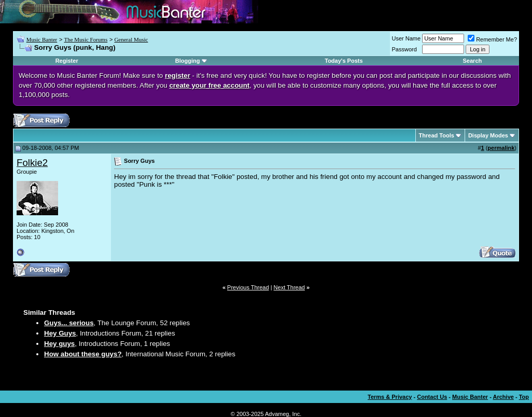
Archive (503, 397)
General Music (131, 39)
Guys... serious (69, 323)
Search (473, 61)
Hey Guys (60, 333)
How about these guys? (83, 354)
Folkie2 (32, 163)
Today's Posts (344, 61)
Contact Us (432, 397)
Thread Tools (437, 135)
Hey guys (59, 344)
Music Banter (42, 39)
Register (67, 61)
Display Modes (488, 135)
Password (404, 49)
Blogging (188, 61)
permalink (501, 148)
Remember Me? (492, 39)
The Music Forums (86, 39)
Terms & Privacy (390, 397)
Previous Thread (248, 287)
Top (524, 397)
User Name (407, 38)
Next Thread (289, 287)
